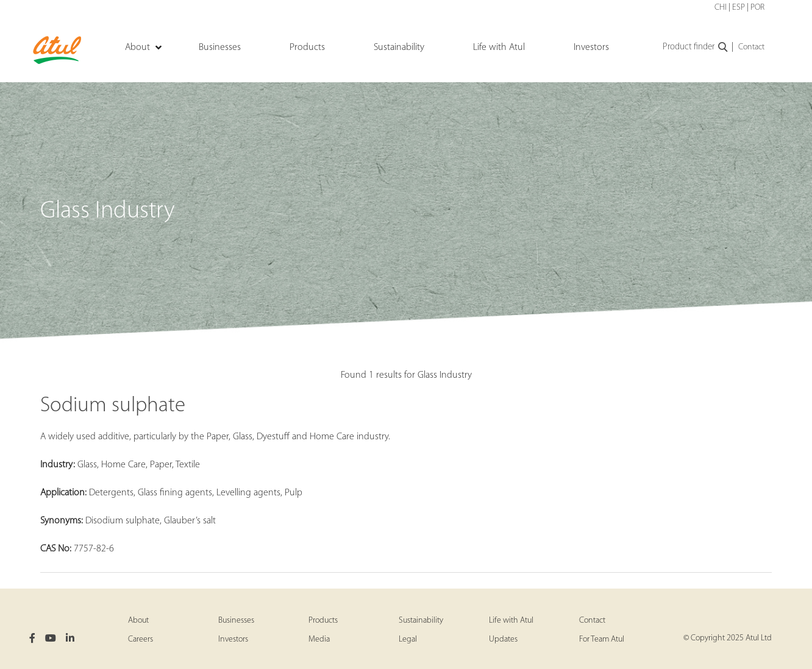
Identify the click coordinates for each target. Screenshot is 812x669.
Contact (751, 47)
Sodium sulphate (113, 406)
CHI (721, 8)
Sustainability (421, 621)
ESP (739, 8)
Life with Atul (511, 621)
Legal (408, 639)
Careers (141, 639)
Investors (233, 639)
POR (757, 8)
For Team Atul (602, 639)
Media (319, 639)
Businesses (236, 621)
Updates (503, 639)
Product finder (696, 48)
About (138, 621)
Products (323, 621)
